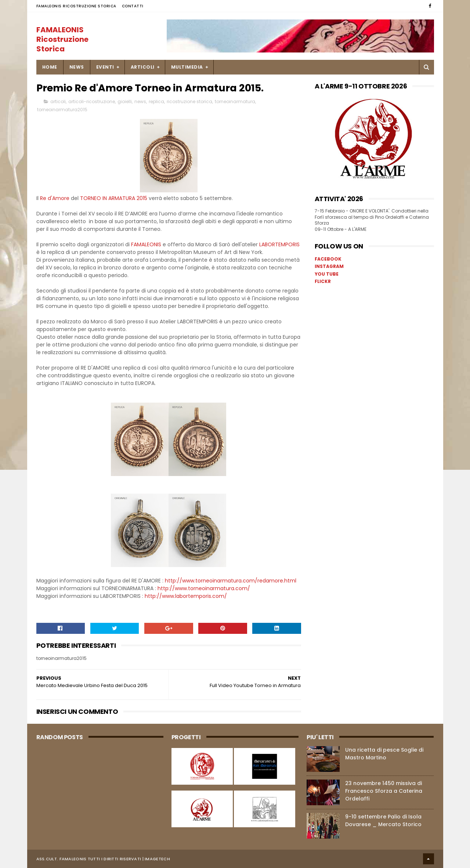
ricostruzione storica (189, 101)
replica (156, 101)
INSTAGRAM (329, 266)
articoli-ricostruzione (92, 101)
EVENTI (105, 67)
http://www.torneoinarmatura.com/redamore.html (231, 581)
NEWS (77, 67)
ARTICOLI (143, 67)
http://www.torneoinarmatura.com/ (204, 588)
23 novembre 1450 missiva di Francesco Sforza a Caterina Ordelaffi (384, 791)
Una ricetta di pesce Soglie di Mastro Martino (384, 754)
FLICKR (323, 281)
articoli (58, 101)
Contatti (133, 6)
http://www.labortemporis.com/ (185, 596)
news (140, 101)
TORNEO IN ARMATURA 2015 (114, 198)
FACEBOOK (328, 259)
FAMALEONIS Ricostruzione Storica (76, 6)
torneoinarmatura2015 (62, 110)
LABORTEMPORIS (279, 244)
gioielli (125, 101)
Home (50, 67)
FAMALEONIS (147, 244)
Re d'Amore (55, 198)
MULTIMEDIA (187, 67)
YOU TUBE (327, 274)
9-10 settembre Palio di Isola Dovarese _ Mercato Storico (383, 820)
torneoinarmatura (235, 101)
